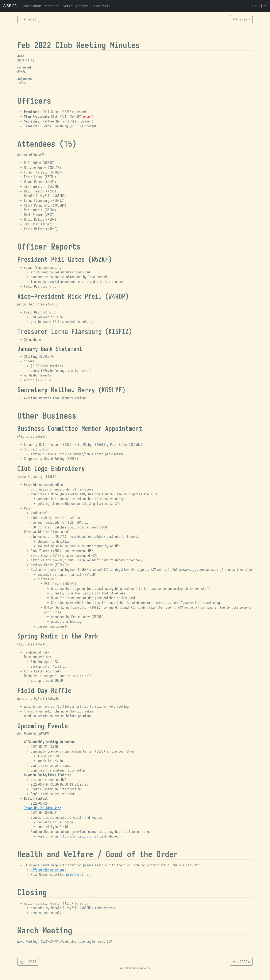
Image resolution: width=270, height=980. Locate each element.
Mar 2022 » (241, 19)
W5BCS (10, 6)
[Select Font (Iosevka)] (254, 6)
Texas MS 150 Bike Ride (43, 808)
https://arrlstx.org (76, 836)
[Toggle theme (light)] (263, 6)
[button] (68, 6)
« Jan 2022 (28, 19)
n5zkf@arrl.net (78, 875)
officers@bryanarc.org (49, 870)
